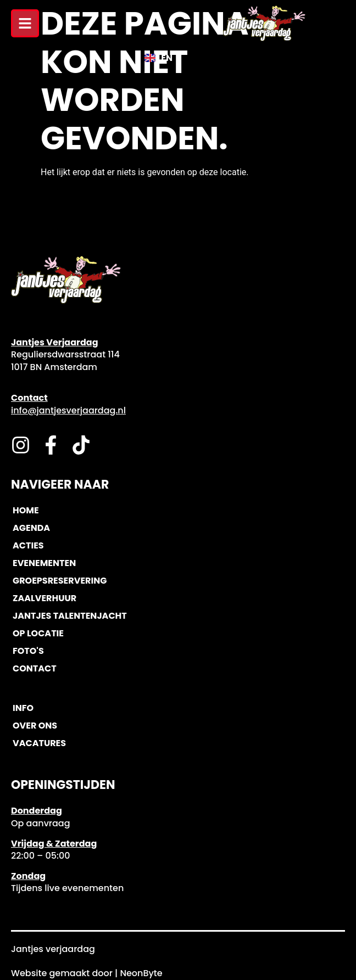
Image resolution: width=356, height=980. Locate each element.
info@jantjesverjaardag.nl (68, 410)
